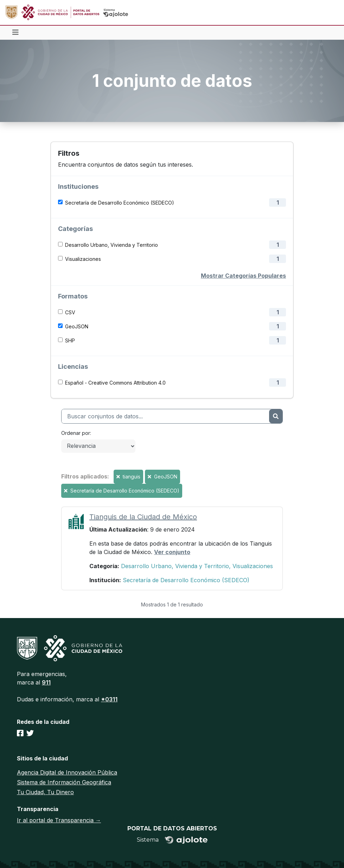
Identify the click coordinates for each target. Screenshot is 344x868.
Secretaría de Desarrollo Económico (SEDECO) (120, 203)
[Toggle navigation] (15, 33)
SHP (70, 340)
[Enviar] (276, 416)
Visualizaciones (83, 259)
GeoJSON (77, 326)
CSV (70, 312)
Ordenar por (76, 433)
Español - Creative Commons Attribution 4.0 (115, 383)
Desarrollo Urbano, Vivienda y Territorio (112, 245)
